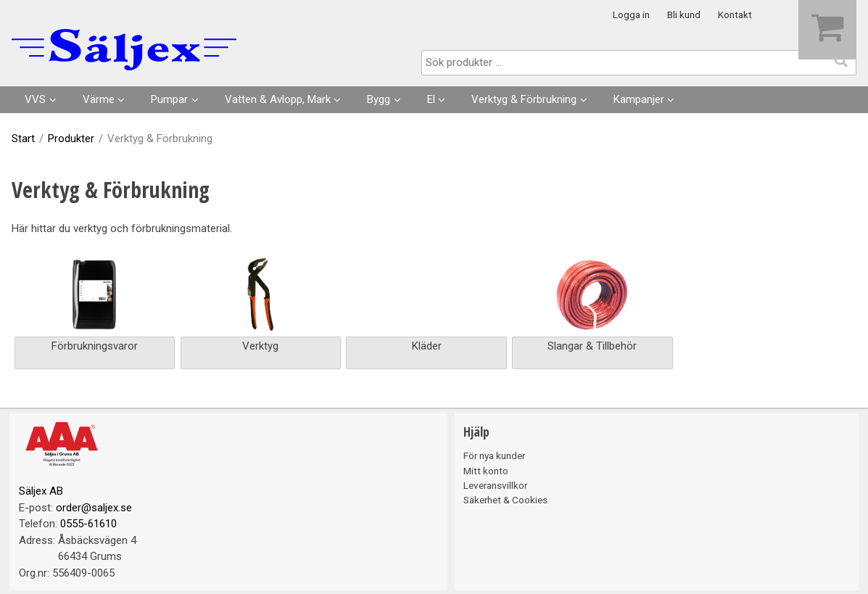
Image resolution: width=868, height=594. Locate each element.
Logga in (631, 15)
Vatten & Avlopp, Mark (278, 99)
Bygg (379, 99)
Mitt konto (486, 471)
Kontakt (735, 15)
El (431, 99)
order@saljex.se (94, 508)
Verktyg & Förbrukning (524, 99)
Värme (99, 99)
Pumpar (169, 99)
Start (23, 139)
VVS (35, 99)
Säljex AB (41, 491)
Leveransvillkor (495, 485)
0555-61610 (88, 524)
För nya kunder (494, 455)
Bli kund (684, 15)
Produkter (71, 139)
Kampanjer (639, 99)
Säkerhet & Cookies (505, 500)
